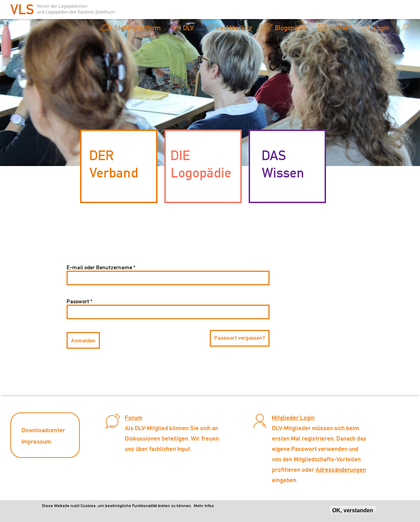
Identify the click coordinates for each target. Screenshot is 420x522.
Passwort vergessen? (240, 338)
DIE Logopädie (201, 164)
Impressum (36, 441)
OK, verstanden (353, 512)
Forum (134, 417)
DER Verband (114, 164)
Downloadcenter (43, 430)
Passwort (79, 301)
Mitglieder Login (293, 417)
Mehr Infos (204, 507)
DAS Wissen (283, 164)
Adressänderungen (341, 469)
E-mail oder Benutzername (101, 267)
